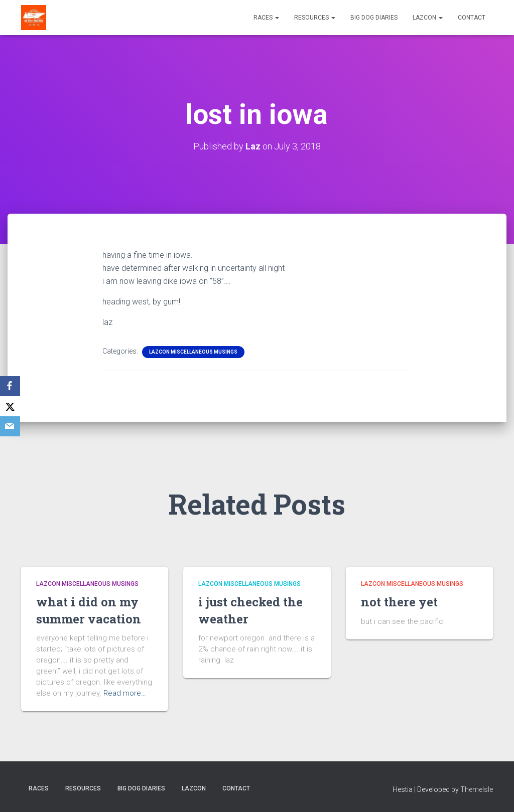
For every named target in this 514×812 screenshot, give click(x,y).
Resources (315, 18)
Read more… (125, 693)
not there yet (399, 602)
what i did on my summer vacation (89, 610)
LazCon (428, 18)
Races (266, 18)
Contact (472, 18)
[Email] (10, 426)
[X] (10, 406)
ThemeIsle (477, 789)
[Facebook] (10, 386)
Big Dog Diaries (374, 18)
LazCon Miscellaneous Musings (193, 352)
